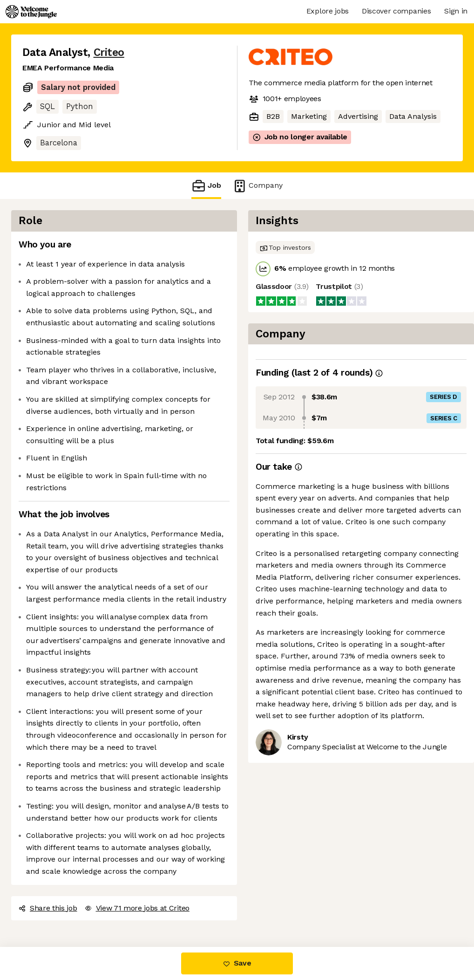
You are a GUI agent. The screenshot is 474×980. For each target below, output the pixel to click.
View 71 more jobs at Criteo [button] (137, 908)
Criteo (109, 52)
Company (257, 186)
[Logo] (31, 12)
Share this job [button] (48, 908)
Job (206, 186)
